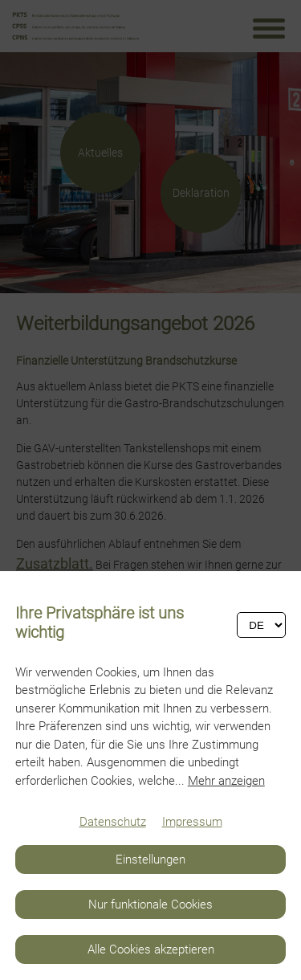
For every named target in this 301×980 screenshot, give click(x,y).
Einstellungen (150, 860)
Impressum (192, 822)
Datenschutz (113, 822)
